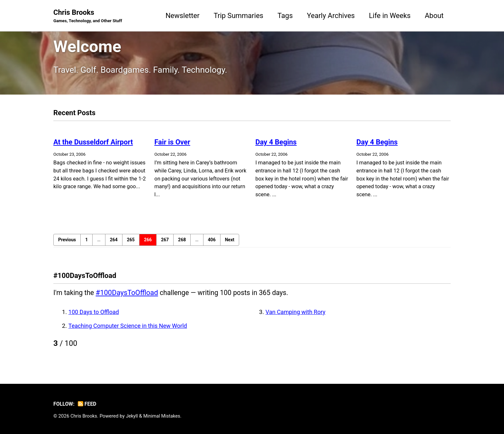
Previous (67, 243)
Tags (285, 16)
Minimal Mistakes (164, 416)
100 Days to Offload (95, 315)
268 (182, 243)
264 (114, 243)
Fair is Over (172, 145)
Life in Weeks (390, 16)
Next (230, 243)
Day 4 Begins (276, 145)
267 (165, 243)
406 (212, 243)
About (434, 16)
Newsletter (183, 16)
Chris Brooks (89, 16)
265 (131, 243)
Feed (88, 404)
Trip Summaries (239, 16)
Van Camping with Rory (297, 315)
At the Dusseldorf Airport (93, 145)
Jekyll (133, 416)
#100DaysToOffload (128, 296)
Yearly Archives (331, 16)
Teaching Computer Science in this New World (130, 329)
